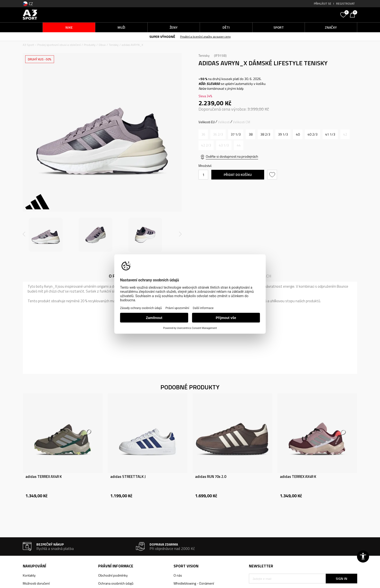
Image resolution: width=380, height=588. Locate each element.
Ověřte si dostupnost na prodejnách (232, 156)
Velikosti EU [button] (207, 122)
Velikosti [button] (224, 122)
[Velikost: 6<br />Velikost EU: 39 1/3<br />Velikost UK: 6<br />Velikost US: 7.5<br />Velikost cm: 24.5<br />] (283, 134)
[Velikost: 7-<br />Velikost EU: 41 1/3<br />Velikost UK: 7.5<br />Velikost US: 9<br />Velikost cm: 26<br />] (330, 134)
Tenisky (114, 45)
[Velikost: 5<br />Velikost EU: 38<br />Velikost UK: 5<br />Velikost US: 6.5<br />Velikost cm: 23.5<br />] (250, 134)
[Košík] (354, 14)
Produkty (90, 45)
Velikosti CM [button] (241, 122)
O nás (178, 575)
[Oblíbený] (344, 14)
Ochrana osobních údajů (116, 583)
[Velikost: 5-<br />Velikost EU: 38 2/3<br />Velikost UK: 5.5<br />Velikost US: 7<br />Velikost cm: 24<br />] (265, 134)
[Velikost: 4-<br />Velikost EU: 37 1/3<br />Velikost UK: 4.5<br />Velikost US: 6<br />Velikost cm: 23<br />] (236, 134)
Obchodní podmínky (113, 575)
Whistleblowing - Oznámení (194, 583)
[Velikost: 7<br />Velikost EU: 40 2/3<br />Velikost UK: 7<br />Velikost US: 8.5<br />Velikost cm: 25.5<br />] (313, 134)
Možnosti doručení (36, 583)
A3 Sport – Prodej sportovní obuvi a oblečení (52, 45)
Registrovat (345, 4)
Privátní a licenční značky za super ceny (205, 37)
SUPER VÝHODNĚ (162, 37)
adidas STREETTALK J (128, 477)
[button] (301, 15)
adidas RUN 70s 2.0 (211, 477)
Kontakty (29, 575)
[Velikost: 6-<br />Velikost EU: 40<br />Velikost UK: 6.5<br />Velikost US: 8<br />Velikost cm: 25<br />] (298, 134)
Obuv (102, 45)
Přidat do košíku (238, 175)
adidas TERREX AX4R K (44, 477)
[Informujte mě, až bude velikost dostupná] (203, 134)
